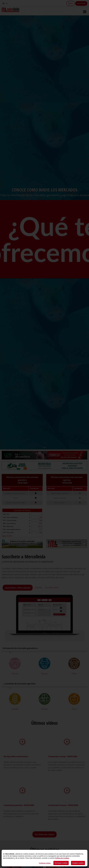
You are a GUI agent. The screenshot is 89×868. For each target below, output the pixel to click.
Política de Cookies (62, 858)
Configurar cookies (45, 863)
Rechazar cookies (61, 863)
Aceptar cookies (78, 863)
